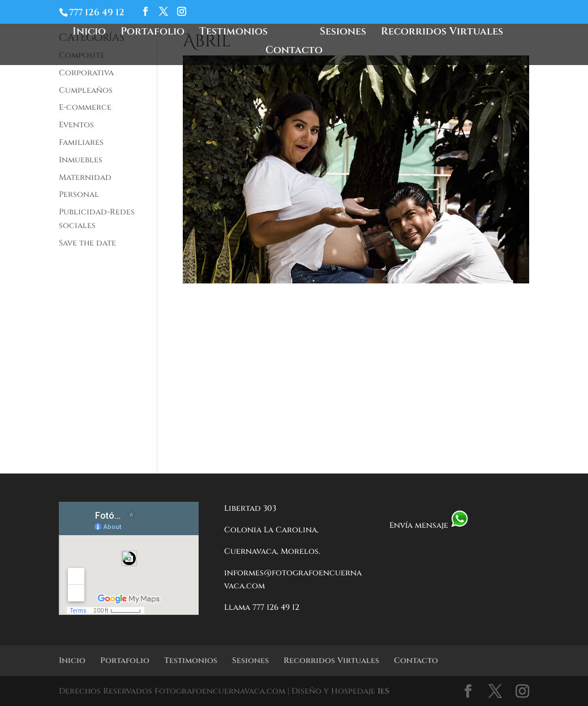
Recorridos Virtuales (439, 33)
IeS (383, 691)
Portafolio (156, 33)
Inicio (93, 33)
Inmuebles (81, 160)
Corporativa (86, 73)
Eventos (76, 125)
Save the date (87, 243)
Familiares (81, 142)
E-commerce (85, 107)
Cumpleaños (86, 90)
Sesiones (340, 33)
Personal (79, 194)
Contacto (294, 52)
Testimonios (237, 33)
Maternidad (85, 177)
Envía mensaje (429, 525)
